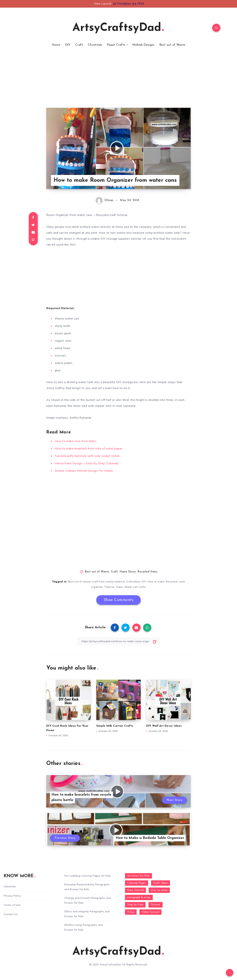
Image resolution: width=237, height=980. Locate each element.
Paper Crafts (116, 45)
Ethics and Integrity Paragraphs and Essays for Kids (87, 914)
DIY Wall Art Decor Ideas (164, 726)
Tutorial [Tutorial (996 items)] (156, 905)
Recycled (171, 582)
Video (119, 587)
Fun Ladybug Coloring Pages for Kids (88, 876)
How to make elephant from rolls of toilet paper (89, 449)
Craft (79, 45)
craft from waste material (109, 582)
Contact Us (11, 914)
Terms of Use (12, 905)
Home (56, 45)
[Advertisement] (118, 82)
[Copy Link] (118, 641)
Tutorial (109, 587)
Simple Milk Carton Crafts (115, 726)
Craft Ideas (133, 582)
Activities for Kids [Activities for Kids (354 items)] (138, 876)
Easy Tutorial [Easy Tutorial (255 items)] (135, 890)
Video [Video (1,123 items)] (131, 912)
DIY (68, 45)
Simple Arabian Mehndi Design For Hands (84, 471)
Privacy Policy (12, 896)
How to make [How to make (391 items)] (159, 890)
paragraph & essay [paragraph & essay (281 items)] (139, 897)
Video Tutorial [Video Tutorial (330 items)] (150, 912)
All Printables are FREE (129, 4)
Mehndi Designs (143, 45)
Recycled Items (147, 572)
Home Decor (128, 572)
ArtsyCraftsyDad (118, 28)
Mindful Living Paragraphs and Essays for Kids (84, 927)
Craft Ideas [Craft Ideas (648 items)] (161, 883)
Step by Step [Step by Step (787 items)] (135, 905)
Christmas (95, 45)
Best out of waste (79, 582)
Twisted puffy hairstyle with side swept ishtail (87, 456)
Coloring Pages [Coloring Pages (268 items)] (137, 883)
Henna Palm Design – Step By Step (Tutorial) (87, 463)
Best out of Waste (172, 45)
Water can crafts (135, 587)
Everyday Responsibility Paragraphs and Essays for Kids (87, 887)
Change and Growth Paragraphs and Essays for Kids (88, 900)
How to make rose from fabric (76, 441)
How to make (156, 582)
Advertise (10, 887)
